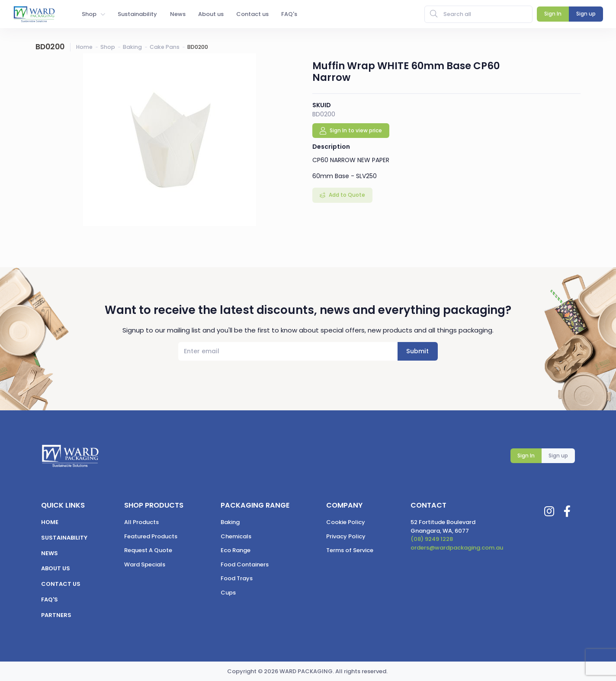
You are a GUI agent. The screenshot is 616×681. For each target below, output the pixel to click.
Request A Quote (148, 550)
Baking (132, 47)
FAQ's (50, 599)
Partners (56, 615)
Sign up (558, 456)
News (50, 553)
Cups (228, 593)
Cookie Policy (346, 522)
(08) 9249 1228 (432, 539)
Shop (108, 47)
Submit (417, 351)
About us (56, 568)
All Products (141, 522)
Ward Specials (145, 564)
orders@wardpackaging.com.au (457, 548)
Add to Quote (346, 195)
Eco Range (236, 550)
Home (84, 47)
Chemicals (236, 536)
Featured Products (151, 536)
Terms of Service (350, 550)
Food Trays (237, 578)
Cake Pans (165, 47)
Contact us (61, 584)
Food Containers (245, 564)
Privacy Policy (346, 536)
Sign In (526, 456)
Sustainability (64, 538)
